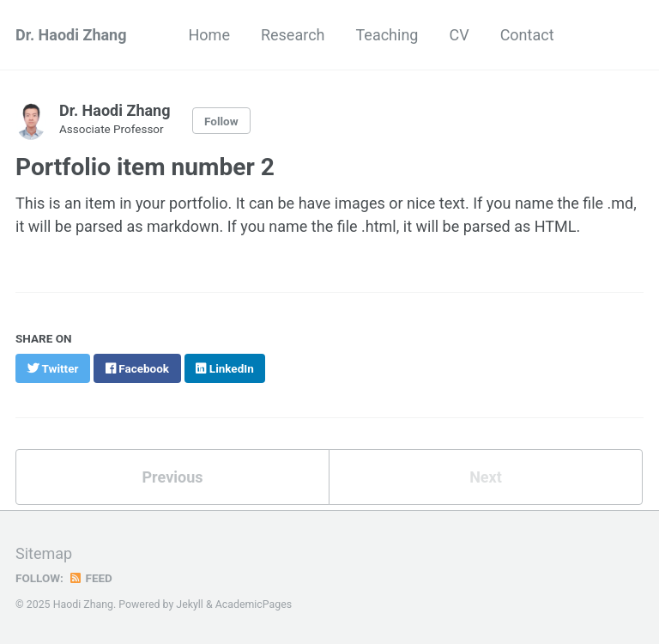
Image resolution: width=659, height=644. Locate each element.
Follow (221, 121)
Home (209, 35)
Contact (527, 35)
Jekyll (190, 605)
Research (293, 35)
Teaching (387, 35)
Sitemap (44, 553)
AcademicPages (254, 605)
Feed (90, 578)
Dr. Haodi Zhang (71, 35)
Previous (173, 477)
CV (459, 35)
